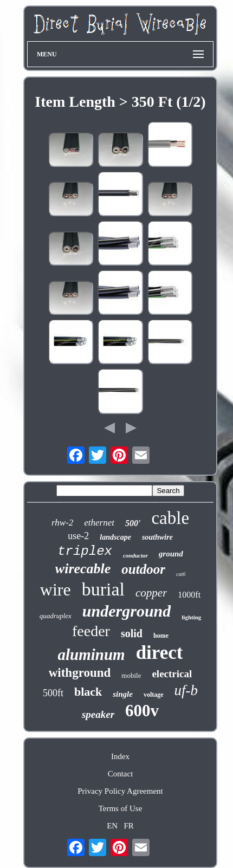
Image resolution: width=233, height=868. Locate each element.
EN (112, 826)
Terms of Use (121, 808)
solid (132, 633)
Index (120, 756)
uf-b (186, 690)
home (161, 636)
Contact (121, 774)
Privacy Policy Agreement (120, 791)
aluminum (92, 655)
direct (160, 653)
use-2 (78, 536)
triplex (85, 551)
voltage (154, 695)
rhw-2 (62, 523)
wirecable (83, 569)
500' (133, 523)
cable (170, 518)
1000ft (189, 595)
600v (142, 711)
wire (56, 590)
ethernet (99, 523)
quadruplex (56, 616)
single (123, 694)
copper (151, 593)
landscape (115, 537)
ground (171, 554)
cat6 (181, 574)
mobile (131, 675)
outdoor (143, 569)
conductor (135, 555)
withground (80, 673)
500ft (53, 693)
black (88, 692)
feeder (91, 631)
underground (127, 611)
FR (128, 826)
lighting (191, 617)
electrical (172, 674)
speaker (98, 714)
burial (103, 589)
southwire (157, 537)
